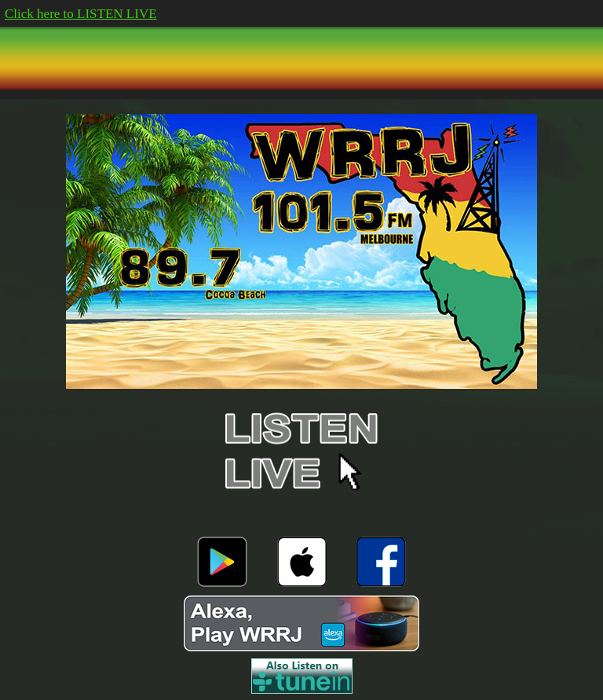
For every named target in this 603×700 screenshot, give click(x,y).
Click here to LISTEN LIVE (81, 14)
